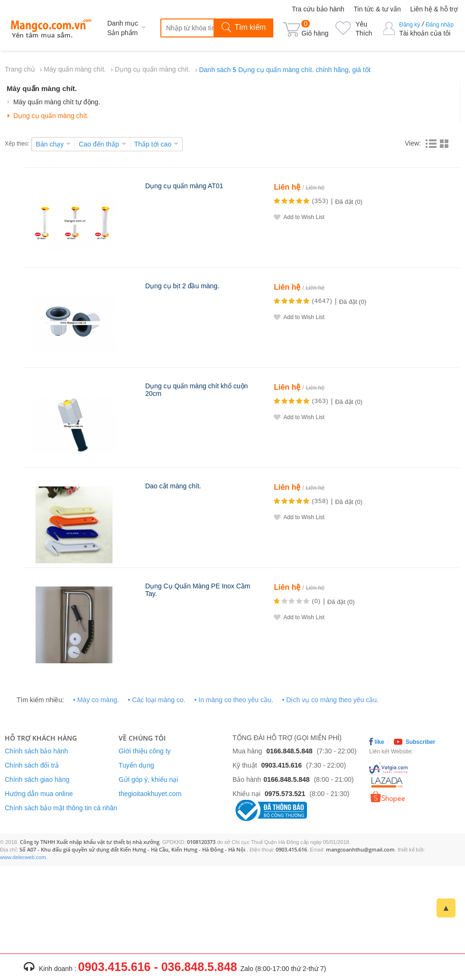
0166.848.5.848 (289, 751)
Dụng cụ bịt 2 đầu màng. (182, 286)
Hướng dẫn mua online (39, 794)
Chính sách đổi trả (32, 765)
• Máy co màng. (96, 700)
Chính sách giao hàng (37, 779)
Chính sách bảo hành (36, 751)
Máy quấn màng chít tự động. (57, 102)
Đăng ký (409, 25)
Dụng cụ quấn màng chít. (153, 69)
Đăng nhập (440, 25)
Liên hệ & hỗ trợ (434, 9)
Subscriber (414, 742)
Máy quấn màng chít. (75, 69)
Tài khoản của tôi (425, 33)
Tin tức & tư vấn (377, 9)
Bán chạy (50, 144)
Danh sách (284, 70)
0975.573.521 (285, 794)
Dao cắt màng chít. (173, 486)
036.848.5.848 (199, 967)
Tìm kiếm (243, 28)
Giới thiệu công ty (145, 751)
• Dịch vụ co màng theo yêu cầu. (330, 700)
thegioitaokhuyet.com (150, 794)
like (377, 742)
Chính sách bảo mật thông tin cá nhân (61, 808)
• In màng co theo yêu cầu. (233, 700)
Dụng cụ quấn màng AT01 (184, 186)
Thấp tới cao (153, 144)
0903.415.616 (281, 765)
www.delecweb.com (23, 857)
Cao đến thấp (99, 144)
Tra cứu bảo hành (318, 9)
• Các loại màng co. (157, 700)
